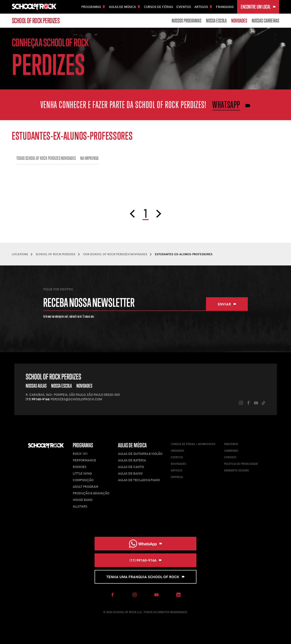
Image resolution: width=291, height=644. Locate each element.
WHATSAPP (226, 105)
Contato (230, 457)
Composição (83, 480)
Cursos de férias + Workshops (193, 444)
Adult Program (85, 487)
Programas (83, 445)
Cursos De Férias (158, 7)
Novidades (239, 21)
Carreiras (231, 451)
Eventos (184, 7)
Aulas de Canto (131, 467)
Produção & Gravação (91, 493)
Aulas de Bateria (132, 460)
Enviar (227, 304)
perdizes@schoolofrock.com (76, 399)
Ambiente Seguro (236, 470)
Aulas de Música (132, 445)
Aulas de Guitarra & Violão (140, 454)
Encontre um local (258, 7)
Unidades (177, 451)
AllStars (80, 506)
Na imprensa (89, 158)
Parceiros (231, 444)
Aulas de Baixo (130, 473)
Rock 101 (80, 454)
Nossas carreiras (265, 21)
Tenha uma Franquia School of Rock (145, 577)
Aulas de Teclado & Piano (139, 480)
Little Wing (82, 473)
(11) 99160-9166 (38, 399)
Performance (84, 460)
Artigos (177, 470)
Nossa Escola (216, 21)
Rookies (80, 467)
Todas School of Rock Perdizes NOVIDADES (46, 158)
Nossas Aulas (36, 386)
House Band (83, 500)
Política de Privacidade (241, 464)
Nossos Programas (187, 21)
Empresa (177, 477)
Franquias (225, 7)
